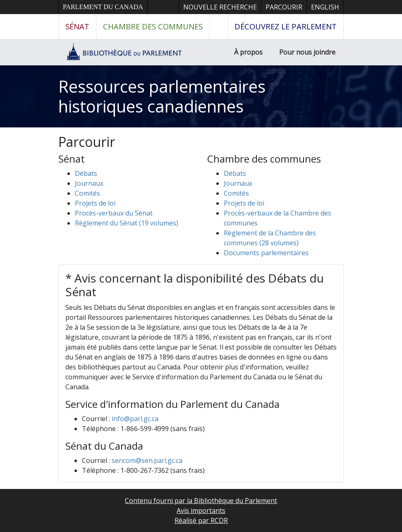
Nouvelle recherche (220, 7)
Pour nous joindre (307, 52)
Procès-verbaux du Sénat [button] (114, 213)
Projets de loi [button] (95, 203)
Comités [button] (87, 193)
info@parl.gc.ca (135, 419)
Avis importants (201, 510)
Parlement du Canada (103, 7)
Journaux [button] (89, 183)
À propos (248, 52)
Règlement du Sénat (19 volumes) (127, 223)
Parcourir (284, 7)
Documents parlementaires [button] (266, 253)
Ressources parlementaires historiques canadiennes (162, 96)
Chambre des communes (153, 26)
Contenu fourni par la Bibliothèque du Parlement (201, 501)
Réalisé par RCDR (201, 520)
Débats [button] (86, 173)
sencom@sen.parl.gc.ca (147, 460)
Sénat (77, 26)
